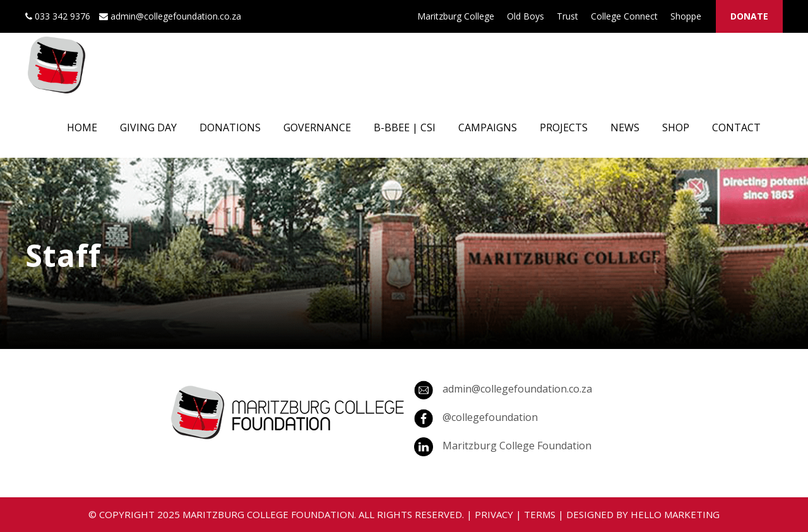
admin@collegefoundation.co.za (517, 389)
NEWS (625, 127)
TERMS (540, 514)
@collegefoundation (490, 417)
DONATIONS (230, 127)
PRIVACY (494, 514)
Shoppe (686, 16)
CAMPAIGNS (488, 127)
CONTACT (736, 127)
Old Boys (526, 16)
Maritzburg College (456, 16)
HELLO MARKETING (675, 514)
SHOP (676, 127)
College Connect (624, 16)
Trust (567, 16)
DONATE (749, 16)
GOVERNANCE (317, 127)
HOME (82, 127)
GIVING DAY (148, 127)
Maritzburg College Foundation (517, 446)
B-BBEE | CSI (405, 127)
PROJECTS (564, 127)
